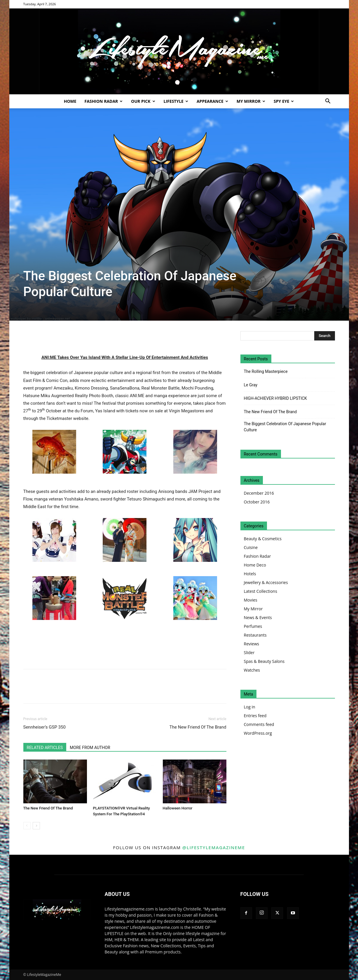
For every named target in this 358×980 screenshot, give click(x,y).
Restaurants (255, 635)
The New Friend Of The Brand (198, 727)
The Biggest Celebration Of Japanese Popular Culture (285, 427)
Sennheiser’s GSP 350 (44, 727)
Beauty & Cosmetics (263, 539)
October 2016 (257, 502)
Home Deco (255, 565)
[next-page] (36, 826)
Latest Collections (261, 591)
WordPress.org (258, 733)
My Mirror (251, 101)
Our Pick (143, 101)
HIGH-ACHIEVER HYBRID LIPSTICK (276, 398)
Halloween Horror (178, 808)
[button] (328, 102)
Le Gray (251, 385)
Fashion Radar (104, 101)
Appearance (212, 101)
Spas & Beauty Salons (264, 661)
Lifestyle (176, 101)
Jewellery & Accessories (266, 582)
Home (70, 101)
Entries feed (255, 716)
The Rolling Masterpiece (266, 371)
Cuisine (251, 547)
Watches (252, 670)
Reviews (252, 644)
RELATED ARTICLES (45, 748)
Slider (249, 653)
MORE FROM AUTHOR (90, 748)
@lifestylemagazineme (214, 847)
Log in (250, 707)
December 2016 (259, 493)
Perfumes (253, 626)
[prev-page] (27, 826)
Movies (251, 600)
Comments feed (259, 724)
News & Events (258, 617)
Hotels (250, 574)
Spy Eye (284, 101)
